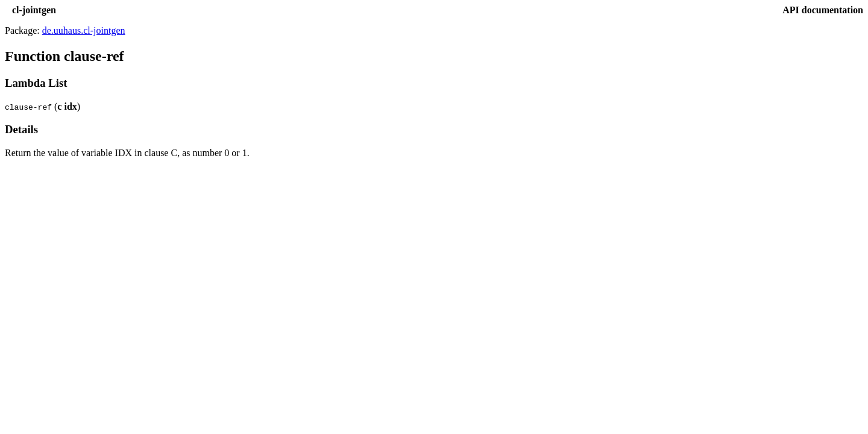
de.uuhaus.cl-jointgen (84, 30)
